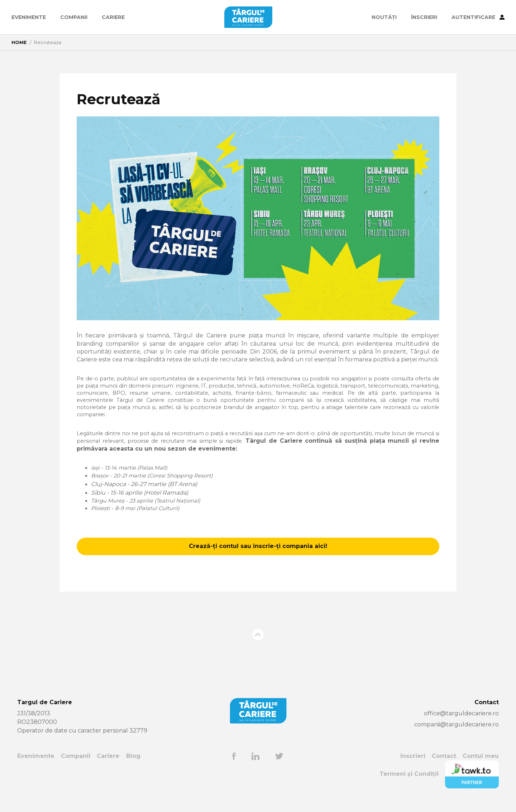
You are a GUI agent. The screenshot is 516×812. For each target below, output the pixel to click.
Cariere (113, 17)
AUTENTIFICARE (478, 17)
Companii (74, 17)
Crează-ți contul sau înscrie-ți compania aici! (258, 555)
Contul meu (481, 765)
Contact (444, 765)
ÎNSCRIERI (424, 17)
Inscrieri (412, 765)
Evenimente (29, 17)
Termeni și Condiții (409, 783)
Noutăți (384, 17)
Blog (133, 765)
